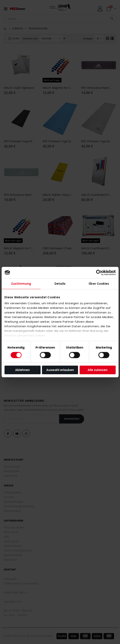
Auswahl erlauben (60, 370)
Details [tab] (60, 283)
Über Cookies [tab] (99, 283)
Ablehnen (22, 370)
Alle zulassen (98, 370)
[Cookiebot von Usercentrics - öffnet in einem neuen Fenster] (99, 272)
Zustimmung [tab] (21, 283)
